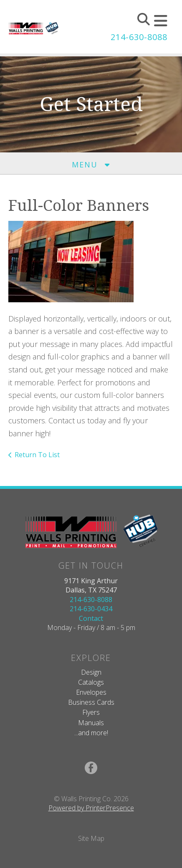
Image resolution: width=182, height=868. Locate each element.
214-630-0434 (91, 609)
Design (91, 672)
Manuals (91, 723)
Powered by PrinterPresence (91, 808)
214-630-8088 (139, 37)
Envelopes (91, 692)
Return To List (37, 455)
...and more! (91, 733)
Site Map (91, 838)
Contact (91, 618)
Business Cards (91, 702)
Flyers (91, 712)
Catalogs (91, 682)
